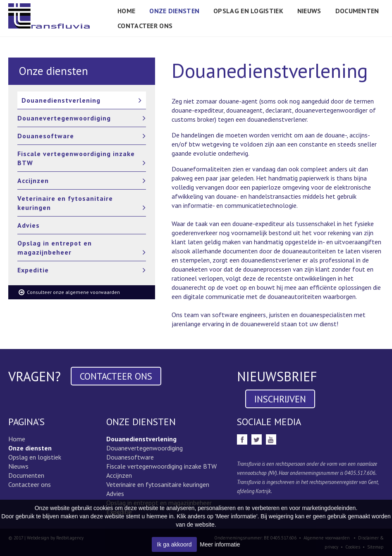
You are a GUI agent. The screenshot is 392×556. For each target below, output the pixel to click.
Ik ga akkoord (174, 544)
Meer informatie (220, 544)
